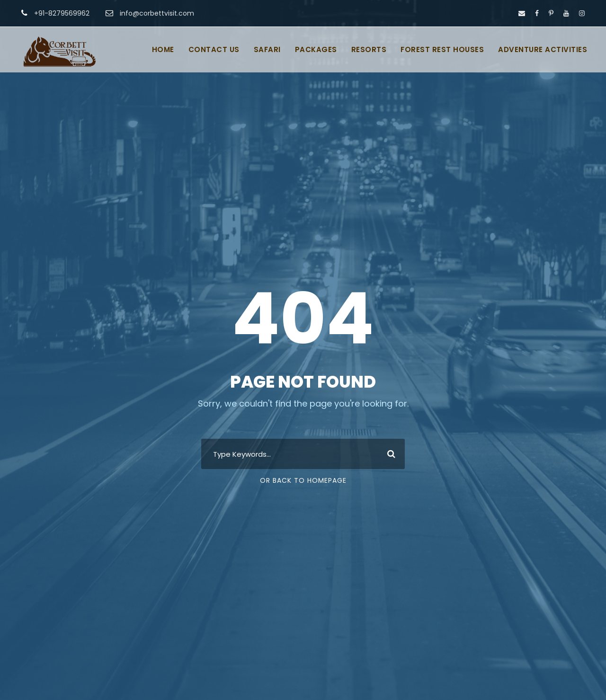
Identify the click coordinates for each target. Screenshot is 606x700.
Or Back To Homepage (303, 480)
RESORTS (369, 49)
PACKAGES (316, 49)
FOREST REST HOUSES (442, 49)
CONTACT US (214, 49)
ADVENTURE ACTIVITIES (543, 49)
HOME (163, 49)
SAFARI (267, 49)
